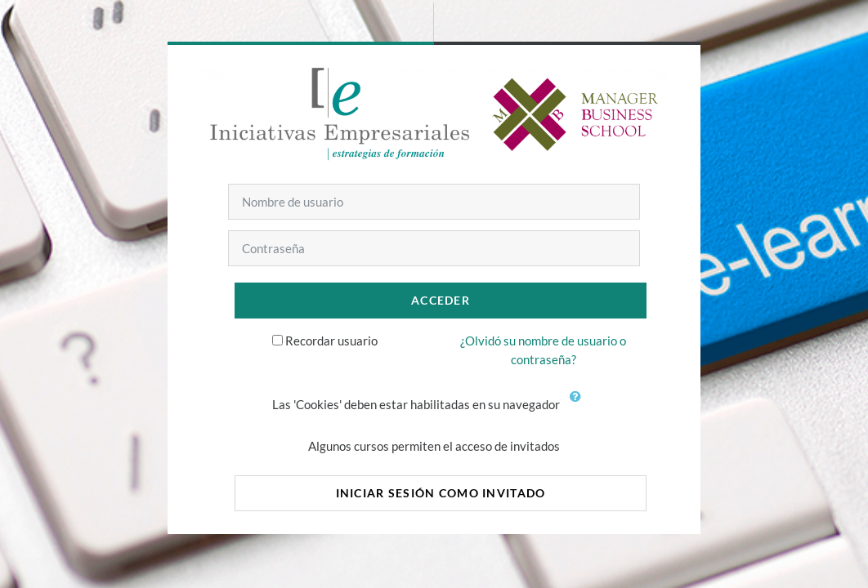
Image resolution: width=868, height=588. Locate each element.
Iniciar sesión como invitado (441, 493)
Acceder (441, 300)
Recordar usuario (331, 341)
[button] (579, 406)
